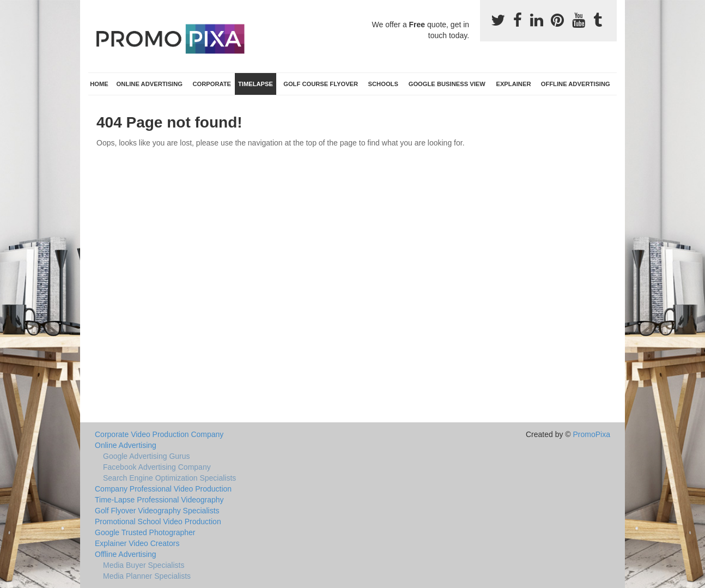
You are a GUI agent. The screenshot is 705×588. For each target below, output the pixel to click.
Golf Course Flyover (321, 84)
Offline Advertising (576, 84)
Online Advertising (150, 84)
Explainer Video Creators (137, 543)
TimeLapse (256, 84)
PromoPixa (592, 434)
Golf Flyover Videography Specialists (157, 511)
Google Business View (447, 84)
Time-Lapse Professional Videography (159, 500)
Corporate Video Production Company (159, 434)
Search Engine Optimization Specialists (169, 478)
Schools (383, 84)
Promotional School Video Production (158, 522)
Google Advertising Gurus (147, 456)
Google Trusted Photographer (145, 532)
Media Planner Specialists (147, 576)
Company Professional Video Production (163, 489)
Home (99, 84)
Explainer (513, 84)
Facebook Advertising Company (157, 467)
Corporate (212, 84)
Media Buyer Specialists (144, 565)
